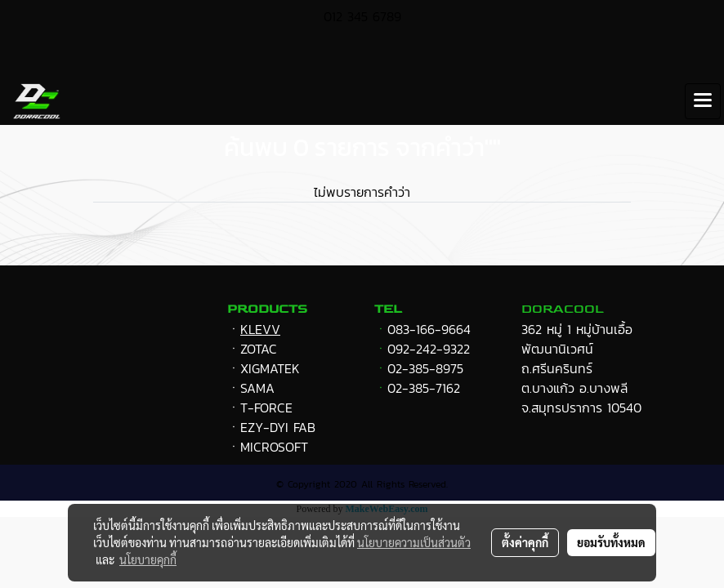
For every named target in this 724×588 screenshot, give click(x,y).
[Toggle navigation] (703, 101)
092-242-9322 (429, 349)
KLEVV (260, 329)
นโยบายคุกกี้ (148, 559)
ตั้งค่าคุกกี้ (525, 542)
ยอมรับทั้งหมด (611, 542)
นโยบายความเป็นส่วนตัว (414, 542)
